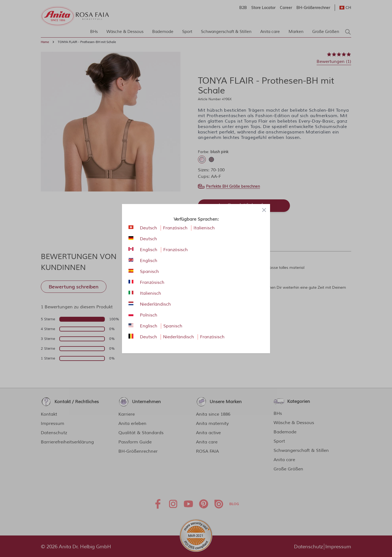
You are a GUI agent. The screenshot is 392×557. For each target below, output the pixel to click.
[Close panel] (264, 210)
